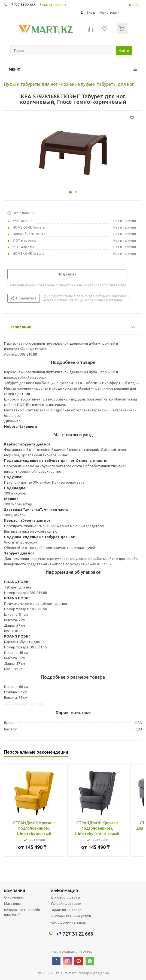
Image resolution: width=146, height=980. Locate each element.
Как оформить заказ (68, 922)
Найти (124, 50)
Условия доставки (66, 903)
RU (137, 5)
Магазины (12, 903)
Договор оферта (65, 897)
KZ (131, 5)
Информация (64, 891)
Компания (15, 891)
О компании (14, 897)
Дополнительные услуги (71, 916)
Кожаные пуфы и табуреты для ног (97, 84)
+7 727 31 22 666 (22, 5)
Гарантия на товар (66, 910)
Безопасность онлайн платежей (22, 912)
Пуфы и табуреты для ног (31, 84)
